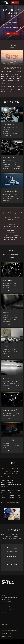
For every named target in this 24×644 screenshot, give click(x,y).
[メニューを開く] (22, 3)
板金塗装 (4, 621)
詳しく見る (7, 290)
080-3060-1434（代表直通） (8, 633)
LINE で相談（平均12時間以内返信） (10, 630)
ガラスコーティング (6, 618)
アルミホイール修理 (6, 609)
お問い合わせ (15, 3)
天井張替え (4, 615)
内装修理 (4, 612)
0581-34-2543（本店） (7, 636)
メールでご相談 (5, 627)
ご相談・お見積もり (12, 34)
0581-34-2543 (7, 590)
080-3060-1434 (8, 592)
